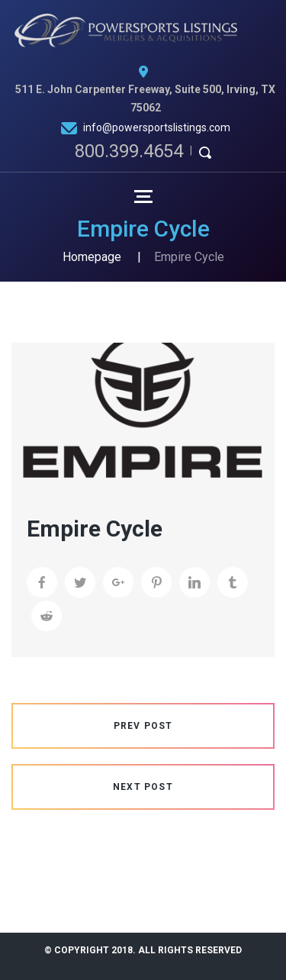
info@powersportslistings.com (157, 127)
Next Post (143, 787)
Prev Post (143, 726)
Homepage (92, 257)
